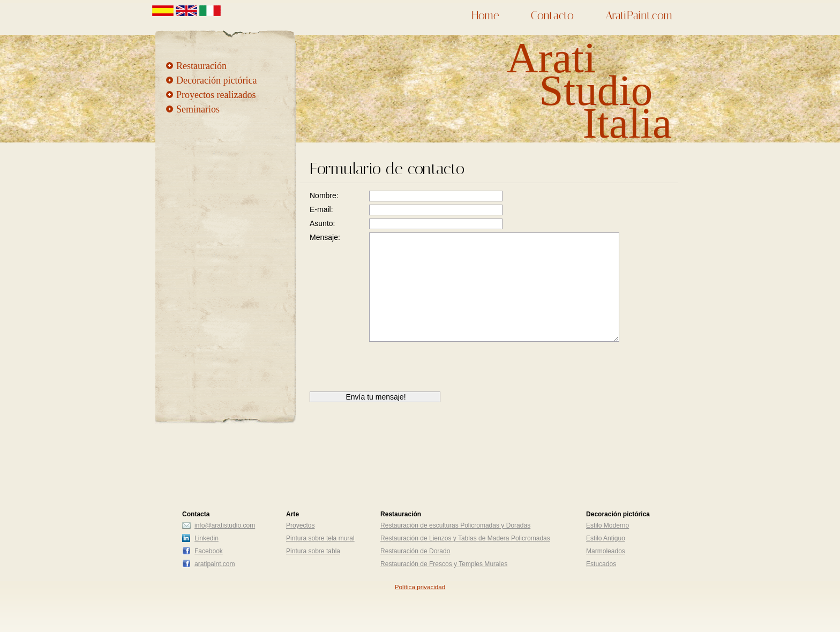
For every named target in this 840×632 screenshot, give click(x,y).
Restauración (201, 66)
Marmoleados (606, 551)
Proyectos (301, 525)
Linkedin (207, 538)
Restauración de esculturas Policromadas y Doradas (455, 525)
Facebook (209, 551)
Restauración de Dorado (415, 551)
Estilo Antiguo (606, 538)
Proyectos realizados (216, 95)
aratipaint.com (215, 564)
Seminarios (198, 109)
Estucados (601, 564)
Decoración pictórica (216, 80)
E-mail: (321, 209)
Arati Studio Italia (589, 91)
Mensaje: (325, 237)
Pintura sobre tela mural (320, 538)
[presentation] (391, 371)
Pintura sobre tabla (313, 551)
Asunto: (322, 223)
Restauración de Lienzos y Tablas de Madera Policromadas (465, 538)
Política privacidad (420, 587)
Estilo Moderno (607, 525)
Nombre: (324, 195)
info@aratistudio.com (225, 525)
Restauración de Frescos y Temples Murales (444, 564)
